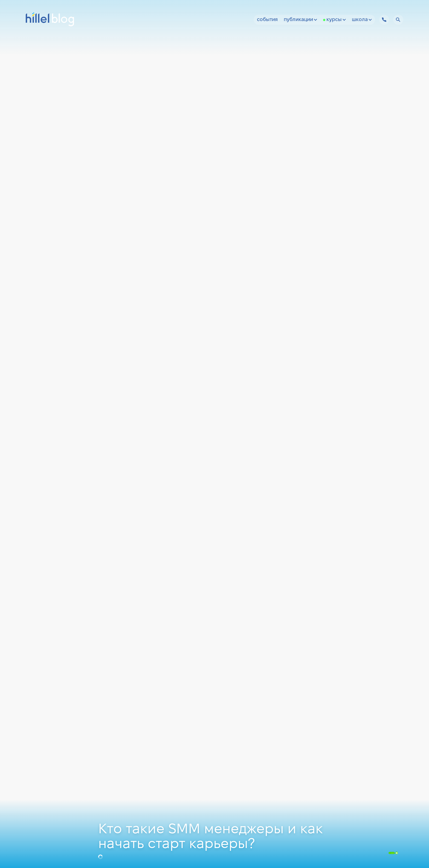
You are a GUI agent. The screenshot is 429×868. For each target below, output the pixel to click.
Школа (362, 20)
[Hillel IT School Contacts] (384, 20)
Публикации (300, 20)
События (267, 20)
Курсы (336, 20)
